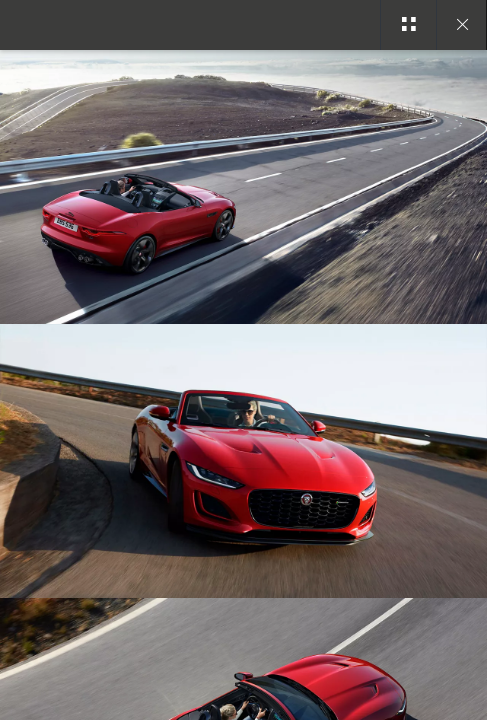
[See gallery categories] (408, 25)
